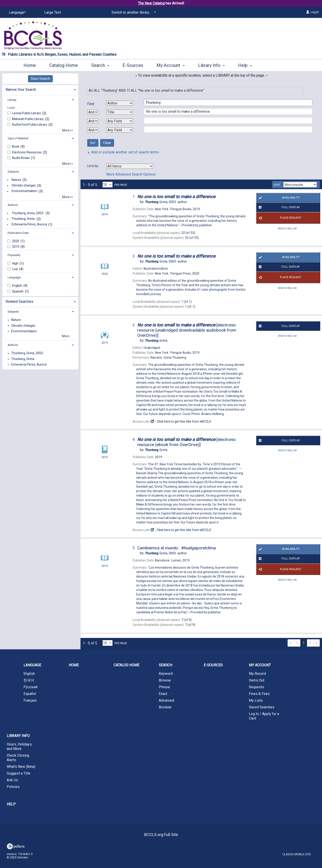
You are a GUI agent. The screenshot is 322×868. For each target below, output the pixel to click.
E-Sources (133, 65)
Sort (277, 185)
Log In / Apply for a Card (264, 716)
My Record (257, 674)
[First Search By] (120, 103)
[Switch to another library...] (133, 13)
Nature (16, 180)
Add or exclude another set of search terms (123, 152)
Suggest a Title (19, 773)
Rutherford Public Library (30, 125)
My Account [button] (171, 65)
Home (30, 65)
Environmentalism (24, 191)
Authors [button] (13, 205)
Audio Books (21, 158)
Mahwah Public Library (28, 119)
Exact (163, 694)
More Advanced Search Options (131, 174)
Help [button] (245, 65)
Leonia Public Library (27, 113)
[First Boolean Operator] (93, 112)
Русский (30, 687)
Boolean (165, 707)
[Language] (17, 13)
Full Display (279, 207)
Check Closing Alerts (18, 758)
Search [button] (100, 65)
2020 (16, 241)
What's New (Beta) (21, 767)
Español (30, 694)
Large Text (53, 12)
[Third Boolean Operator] (93, 130)
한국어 (29, 680)
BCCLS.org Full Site (161, 835)
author (166, 202)
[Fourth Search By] (120, 130)
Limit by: (93, 166)
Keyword (166, 674)
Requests (256, 687)
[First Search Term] (226, 103)
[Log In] (308, 12)
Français (30, 700)
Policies (13, 787)
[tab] (40, 89)
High (16, 263)
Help (11, 804)
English (17, 286)
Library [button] (12, 100)
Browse (165, 680)
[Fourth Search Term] (226, 129)
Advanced (166, 700)
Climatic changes (24, 186)
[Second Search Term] (226, 112)
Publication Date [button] (18, 233)
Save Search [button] (40, 79)
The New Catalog (151, 3)
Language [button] (14, 277)
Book (16, 146)
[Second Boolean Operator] (93, 121)
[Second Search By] (120, 112)
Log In (315, 12)
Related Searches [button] (19, 302)
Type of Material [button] (18, 138)
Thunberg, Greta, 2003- (28, 213)
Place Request (279, 218)
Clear (107, 143)
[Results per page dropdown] (108, 185)
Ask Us (12, 780)
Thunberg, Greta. (23, 219)
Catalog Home (64, 65)
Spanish (18, 291)
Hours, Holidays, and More (19, 746)
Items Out (257, 680)
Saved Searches (262, 707)
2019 (16, 247)
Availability (278, 198)
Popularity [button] (14, 255)
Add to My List (287, 228)
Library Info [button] (211, 65)
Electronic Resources (27, 152)
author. (166, 261)
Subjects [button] (13, 172)
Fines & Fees (259, 694)
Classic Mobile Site (297, 854)
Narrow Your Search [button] (21, 90)
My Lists (256, 700)
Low (15, 269)
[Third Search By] (120, 121)
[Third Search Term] (226, 121)
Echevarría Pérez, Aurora (29, 224)
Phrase (164, 687)
